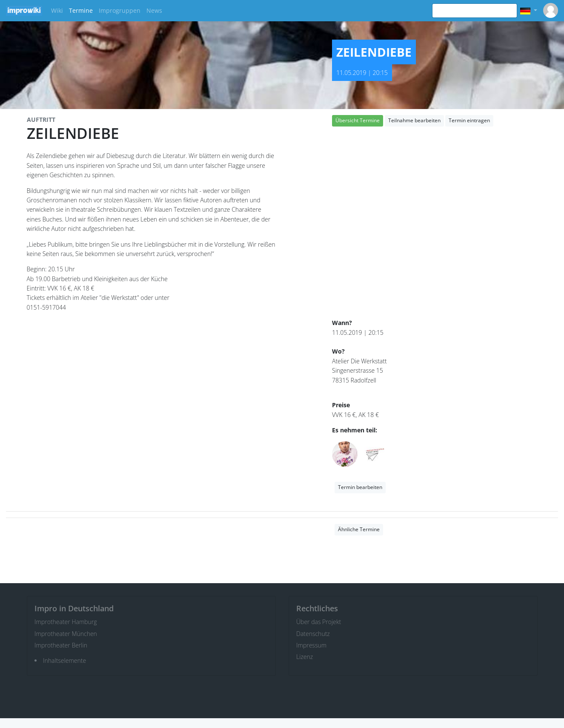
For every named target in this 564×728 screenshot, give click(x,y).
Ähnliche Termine (359, 529)
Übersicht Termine (358, 120)
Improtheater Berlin (61, 645)
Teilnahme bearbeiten (414, 120)
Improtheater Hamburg (66, 622)
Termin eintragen (469, 120)
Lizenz (305, 657)
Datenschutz (313, 634)
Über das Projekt (319, 622)
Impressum (311, 645)
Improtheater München (66, 634)
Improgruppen (120, 10)
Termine (81, 10)
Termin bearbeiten (360, 487)
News (154, 10)
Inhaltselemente (64, 660)
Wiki (57, 10)
